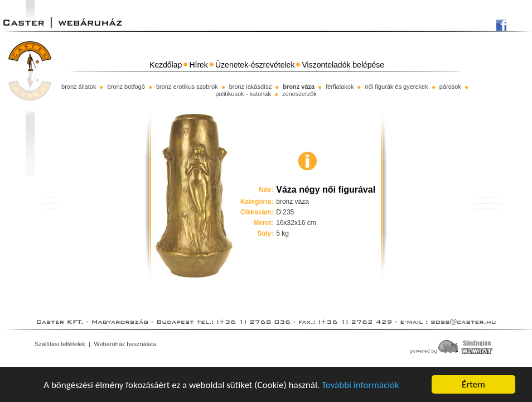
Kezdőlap (166, 65)
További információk (361, 385)
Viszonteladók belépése (344, 65)
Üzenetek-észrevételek (255, 65)
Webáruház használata (125, 344)
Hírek (198, 65)
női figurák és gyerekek (397, 87)
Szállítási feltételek (60, 344)
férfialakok (340, 87)
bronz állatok (79, 87)
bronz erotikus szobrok (187, 87)
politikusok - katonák (243, 94)
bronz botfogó (126, 87)
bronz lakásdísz (250, 87)
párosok (450, 87)
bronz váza (299, 87)
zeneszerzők (299, 94)
